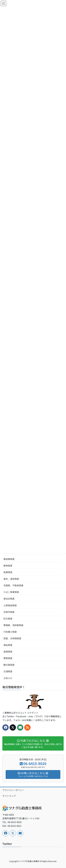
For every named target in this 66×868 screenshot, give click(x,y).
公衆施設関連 (10, 605)
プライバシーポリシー (13, 790)
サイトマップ (9, 796)
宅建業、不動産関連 (13, 585)
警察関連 (8, 658)
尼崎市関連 (9, 612)
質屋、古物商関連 (12, 638)
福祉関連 (8, 645)
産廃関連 (8, 652)
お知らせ (8, 678)
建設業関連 (9, 559)
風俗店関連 (9, 599)
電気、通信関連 (11, 579)
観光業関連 (9, 665)
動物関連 (8, 566)
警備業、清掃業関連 (13, 625)
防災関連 (8, 619)
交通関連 (8, 671)
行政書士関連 (10, 632)
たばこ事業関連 (11, 592)
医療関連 (8, 572)
